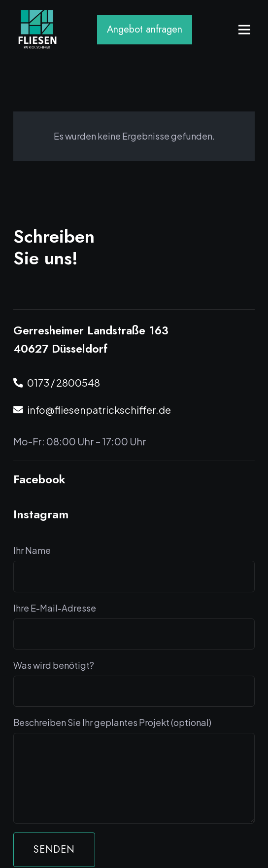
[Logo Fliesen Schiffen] (38, 30)
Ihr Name (134, 568)
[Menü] (245, 30)
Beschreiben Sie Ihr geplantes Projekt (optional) (134, 770)
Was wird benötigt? (134, 683)
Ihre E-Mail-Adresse (134, 626)
